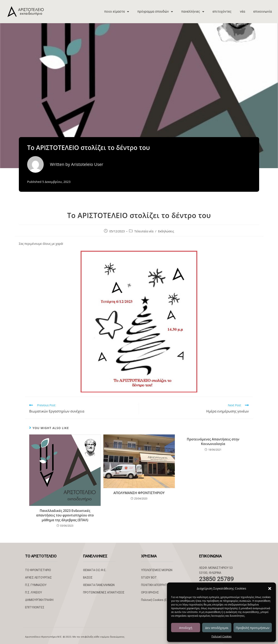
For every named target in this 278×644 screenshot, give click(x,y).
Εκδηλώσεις (166, 231)
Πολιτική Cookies (222, 636)
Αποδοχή (186, 628)
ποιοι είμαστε (117, 12)
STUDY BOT (149, 578)
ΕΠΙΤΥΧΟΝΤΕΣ (35, 607)
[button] (270, 589)
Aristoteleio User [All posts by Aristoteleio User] (87, 164)
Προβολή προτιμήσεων (253, 628)
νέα (242, 11)
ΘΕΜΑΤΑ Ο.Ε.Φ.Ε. (95, 570)
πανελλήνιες (193, 12)
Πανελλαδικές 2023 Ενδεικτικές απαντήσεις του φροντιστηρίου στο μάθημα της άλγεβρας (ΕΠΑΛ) (65, 515)
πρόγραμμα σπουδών (155, 12)
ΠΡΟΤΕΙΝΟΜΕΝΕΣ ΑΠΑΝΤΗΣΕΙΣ (104, 592)
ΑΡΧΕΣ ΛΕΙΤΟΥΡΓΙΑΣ (38, 578)
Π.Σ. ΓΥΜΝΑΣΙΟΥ (36, 585)
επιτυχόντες (222, 11)
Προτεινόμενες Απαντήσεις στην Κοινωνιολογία (213, 441)
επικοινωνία (263, 11)
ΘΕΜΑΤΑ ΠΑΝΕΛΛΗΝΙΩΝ (99, 585)
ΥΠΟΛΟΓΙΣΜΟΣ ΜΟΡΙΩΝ (157, 570)
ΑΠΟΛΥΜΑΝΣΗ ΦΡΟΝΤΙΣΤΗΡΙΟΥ (139, 493)
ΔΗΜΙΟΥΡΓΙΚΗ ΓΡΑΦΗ (39, 600)
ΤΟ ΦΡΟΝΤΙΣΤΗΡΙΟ (38, 570)
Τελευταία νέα (144, 231)
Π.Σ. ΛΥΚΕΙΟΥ (34, 592)
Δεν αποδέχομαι (217, 628)
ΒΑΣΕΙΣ (88, 578)
